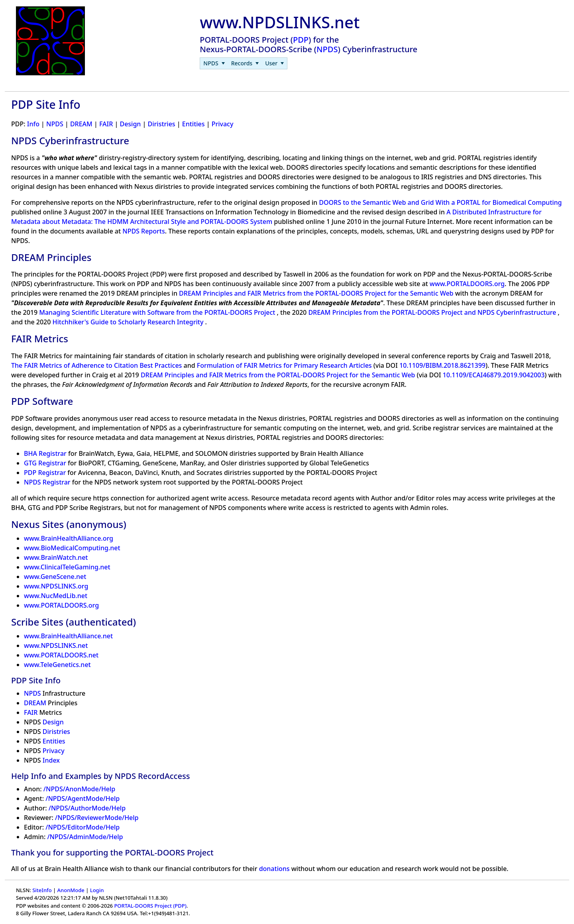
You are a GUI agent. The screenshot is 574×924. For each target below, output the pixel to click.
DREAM (81, 124)
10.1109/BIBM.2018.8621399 (442, 365)
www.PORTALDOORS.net (61, 655)
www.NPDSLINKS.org (56, 586)
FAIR (106, 124)
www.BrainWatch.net (56, 557)
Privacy (223, 124)
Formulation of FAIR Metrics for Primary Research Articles (285, 365)
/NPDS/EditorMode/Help (83, 827)
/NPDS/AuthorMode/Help (87, 808)
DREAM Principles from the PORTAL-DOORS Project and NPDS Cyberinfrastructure (433, 312)
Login (97, 890)
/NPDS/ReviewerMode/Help (97, 818)
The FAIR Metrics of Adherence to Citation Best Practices (97, 365)
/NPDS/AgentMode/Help (83, 798)
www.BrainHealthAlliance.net (68, 636)
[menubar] (244, 63)
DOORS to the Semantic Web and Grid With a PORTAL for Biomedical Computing (440, 202)
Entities (194, 124)
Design (130, 124)
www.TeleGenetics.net (57, 665)
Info (33, 124)
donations (274, 869)
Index (51, 760)
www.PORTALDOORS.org (467, 284)
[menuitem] (214, 63)
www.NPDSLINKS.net (56, 645)
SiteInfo (42, 890)
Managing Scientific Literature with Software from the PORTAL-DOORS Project (158, 312)
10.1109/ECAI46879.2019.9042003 (494, 375)
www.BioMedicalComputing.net (72, 548)
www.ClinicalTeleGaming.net (67, 567)
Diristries (162, 124)
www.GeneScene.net (55, 577)
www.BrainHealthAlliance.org (69, 538)
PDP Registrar (45, 473)
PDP (301, 40)
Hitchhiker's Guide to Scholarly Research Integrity (129, 322)
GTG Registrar (45, 463)
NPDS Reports (144, 231)
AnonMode (71, 890)
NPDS (327, 49)
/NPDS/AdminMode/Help (85, 837)
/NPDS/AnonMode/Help (79, 789)
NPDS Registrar (47, 482)
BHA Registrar (45, 453)
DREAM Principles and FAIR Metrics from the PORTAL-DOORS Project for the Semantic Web (317, 293)
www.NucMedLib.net (56, 596)
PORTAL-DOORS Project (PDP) (150, 906)
